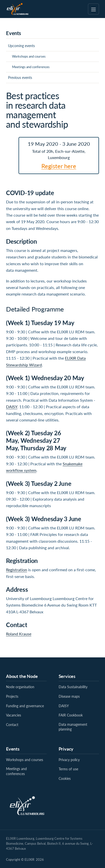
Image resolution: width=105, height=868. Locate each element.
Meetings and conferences (31, 67)
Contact (12, 725)
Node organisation (20, 687)
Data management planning (73, 727)
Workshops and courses (29, 56)
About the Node (22, 676)
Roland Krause (19, 634)
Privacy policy (69, 760)
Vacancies (14, 715)
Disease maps (69, 696)
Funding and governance (25, 706)
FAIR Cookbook (71, 715)
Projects (12, 696)
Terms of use (68, 769)
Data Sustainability (73, 687)
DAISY (12, 407)
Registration (17, 570)
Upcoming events (21, 46)
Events (13, 749)
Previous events (20, 78)
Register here (59, 166)
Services (67, 676)
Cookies (65, 778)
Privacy (66, 749)
